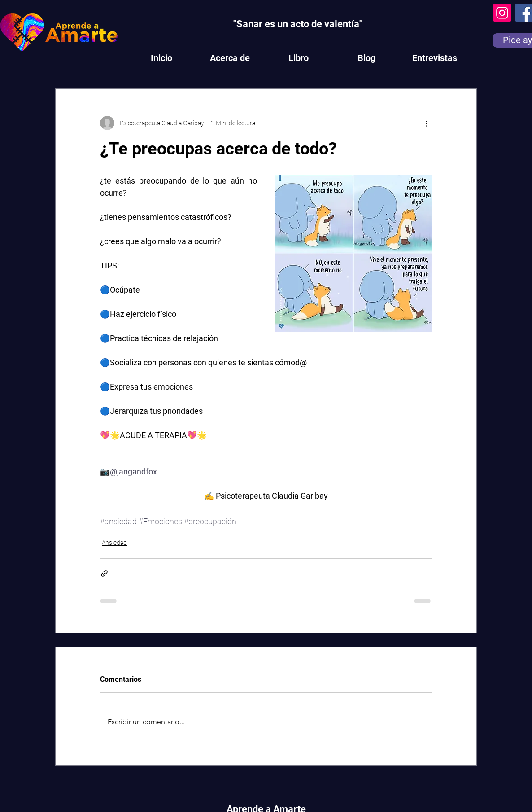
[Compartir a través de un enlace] (104, 573)
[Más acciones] (427, 123)
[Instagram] (502, 13)
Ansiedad (114, 543)
